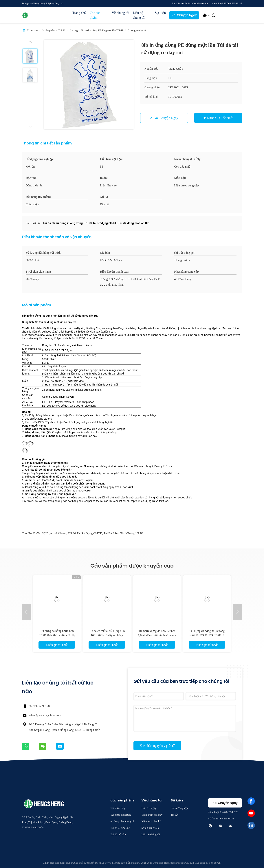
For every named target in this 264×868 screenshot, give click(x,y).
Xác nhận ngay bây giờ (157, 746)
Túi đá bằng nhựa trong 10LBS (124, 533)
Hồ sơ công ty (149, 808)
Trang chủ (79, 13)
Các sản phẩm (95, 15)
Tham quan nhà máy (152, 815)
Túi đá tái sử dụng (68, 31)
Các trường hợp (179, 808)
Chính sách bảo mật (53, 863)
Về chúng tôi (121, 13)
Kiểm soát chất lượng (153, 822)
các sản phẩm (48, 31)
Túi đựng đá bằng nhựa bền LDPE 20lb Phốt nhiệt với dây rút (57, 635)
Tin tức (175, 815)
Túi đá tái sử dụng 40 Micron (47, 533)
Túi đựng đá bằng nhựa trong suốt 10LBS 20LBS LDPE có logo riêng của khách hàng (207, 635)
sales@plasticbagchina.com (45, 715)
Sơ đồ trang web (150, 828)
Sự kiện (160, 13)
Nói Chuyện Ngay (184, 15)
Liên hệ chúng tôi (139, 15)
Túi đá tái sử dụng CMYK (85, 533)
